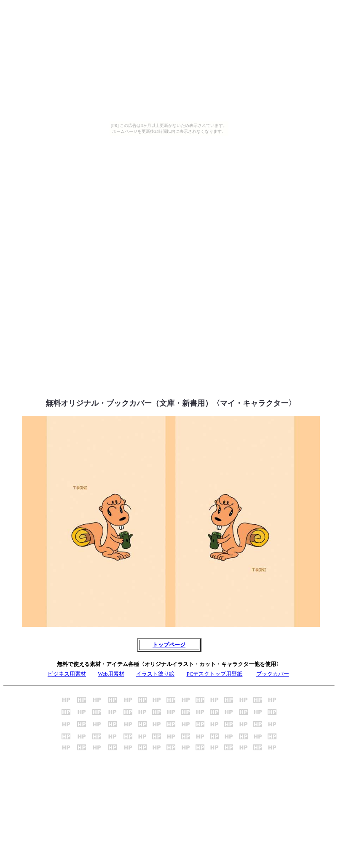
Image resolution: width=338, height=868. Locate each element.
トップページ (169, 645)
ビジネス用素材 (67, 674)
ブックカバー (273, 674)
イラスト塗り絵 (155, 674)
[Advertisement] (169, 202)
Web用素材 (111, 674)
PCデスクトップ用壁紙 (214, 674)
